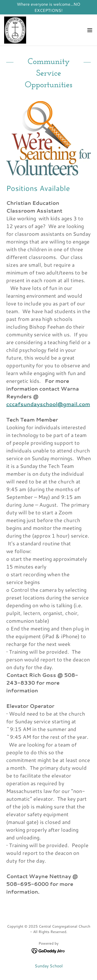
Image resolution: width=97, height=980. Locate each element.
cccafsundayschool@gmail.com (48, 404)
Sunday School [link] (49, 966)
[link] (15, 30)
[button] (90, 30)
